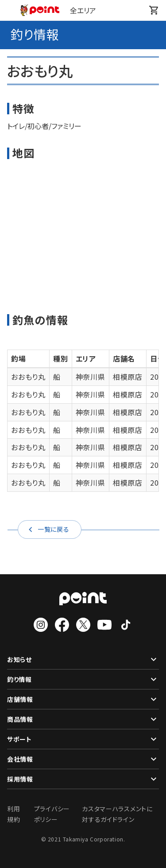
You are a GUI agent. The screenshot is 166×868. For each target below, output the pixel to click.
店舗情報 (83, 699)
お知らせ (83, 659)
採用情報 (83, 779)
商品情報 (83, 719)
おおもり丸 (28, 377)
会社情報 (83, 759)
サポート (83, 739)
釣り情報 (83, 679)
